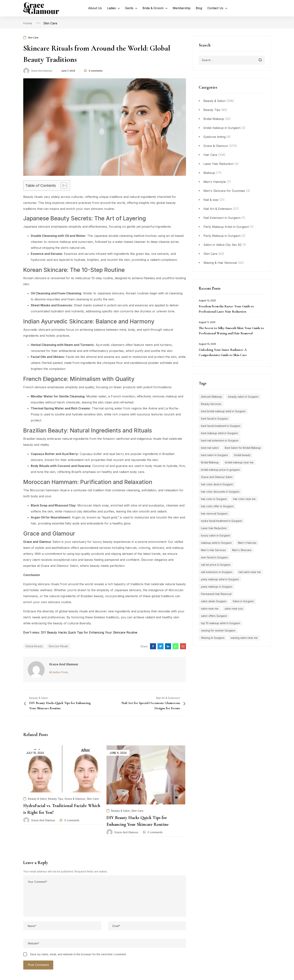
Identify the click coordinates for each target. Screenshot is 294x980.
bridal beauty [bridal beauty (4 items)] (242, 455)
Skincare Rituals (58, 646)
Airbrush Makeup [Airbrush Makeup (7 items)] (211, 397)
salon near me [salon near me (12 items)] (210, 609)
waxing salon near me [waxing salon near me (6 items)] (244, 638)
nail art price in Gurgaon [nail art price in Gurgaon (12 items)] (216, 565)
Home (28, 23)
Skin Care (50, 23)
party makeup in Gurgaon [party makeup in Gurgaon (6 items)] (217, 587)
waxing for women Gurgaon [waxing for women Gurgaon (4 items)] (218, 630)
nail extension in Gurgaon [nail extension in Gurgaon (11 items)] (217, 572)
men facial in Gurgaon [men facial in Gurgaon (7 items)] (214, 557)
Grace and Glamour (42, 71)
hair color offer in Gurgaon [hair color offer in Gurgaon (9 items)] (217, 506)
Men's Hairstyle (215, 182)
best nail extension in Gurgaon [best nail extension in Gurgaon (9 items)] (220, 440)
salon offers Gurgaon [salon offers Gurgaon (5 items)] (214, 616)
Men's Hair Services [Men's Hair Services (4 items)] (213, 550)
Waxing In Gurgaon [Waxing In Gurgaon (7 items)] (213, 638)
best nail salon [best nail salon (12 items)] (210, 448)
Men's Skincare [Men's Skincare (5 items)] (242, 550)
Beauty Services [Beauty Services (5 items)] (211, 404)
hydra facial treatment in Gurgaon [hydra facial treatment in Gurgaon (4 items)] (222, 521)
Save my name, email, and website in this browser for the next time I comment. (78, 954)
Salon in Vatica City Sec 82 (222, 245)
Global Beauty (34, 646)
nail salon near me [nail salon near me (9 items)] (250, 572)
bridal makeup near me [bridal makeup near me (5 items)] (239, 462)
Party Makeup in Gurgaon (222, 236)
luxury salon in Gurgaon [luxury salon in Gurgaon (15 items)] (216, 535)
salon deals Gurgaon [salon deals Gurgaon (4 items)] (214, 601)
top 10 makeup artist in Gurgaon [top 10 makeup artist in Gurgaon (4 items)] (220, 623)
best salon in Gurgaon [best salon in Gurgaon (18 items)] (214, 455)
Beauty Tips (212, 110)
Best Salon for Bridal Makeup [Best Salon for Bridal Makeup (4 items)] (243, 448)
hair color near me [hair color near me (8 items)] (244, 499)
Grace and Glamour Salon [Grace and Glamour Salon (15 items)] (217, 477)
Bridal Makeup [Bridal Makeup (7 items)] (210, 462)
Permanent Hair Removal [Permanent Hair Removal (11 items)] (216, 594)
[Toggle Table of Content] (62, 186)
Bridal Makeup (214, 119)
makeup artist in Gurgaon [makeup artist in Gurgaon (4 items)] (216, 543)
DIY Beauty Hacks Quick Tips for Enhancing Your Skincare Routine (89, 632)
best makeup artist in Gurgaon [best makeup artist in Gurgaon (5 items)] (219, 433)
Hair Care (210, 155)
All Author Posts (59, 672)
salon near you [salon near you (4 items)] (234, 609)
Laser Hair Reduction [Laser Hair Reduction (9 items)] (214, 528)
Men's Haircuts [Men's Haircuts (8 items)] (247, 543)
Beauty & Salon (214, 101)
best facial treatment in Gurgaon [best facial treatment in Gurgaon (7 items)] (221, 426)
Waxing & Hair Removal (220, 263)
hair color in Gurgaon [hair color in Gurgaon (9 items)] (214, 499)
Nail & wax (211, 200)
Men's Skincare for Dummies (224, 191)
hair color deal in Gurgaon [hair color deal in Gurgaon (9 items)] (217, 484)
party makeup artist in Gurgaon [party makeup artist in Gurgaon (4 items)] (220, 579)
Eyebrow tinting (214, 137)
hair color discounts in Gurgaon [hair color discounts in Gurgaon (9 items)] (220, 492)
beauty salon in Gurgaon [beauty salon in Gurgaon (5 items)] (243, 397)
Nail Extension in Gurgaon (222, 218)
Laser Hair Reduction (218, 164)
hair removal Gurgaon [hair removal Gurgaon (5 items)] (214, 514)
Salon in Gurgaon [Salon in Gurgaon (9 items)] (243, 601)
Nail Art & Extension (218, 209)
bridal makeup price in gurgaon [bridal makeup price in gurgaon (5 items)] (220, 470)
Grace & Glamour (216, 146)
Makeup (209, 173)
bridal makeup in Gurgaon (222, 128)
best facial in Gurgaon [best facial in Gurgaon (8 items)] (214, 419)
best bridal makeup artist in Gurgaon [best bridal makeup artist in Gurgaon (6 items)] (223, 411)
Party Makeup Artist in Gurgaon (226, 227)
